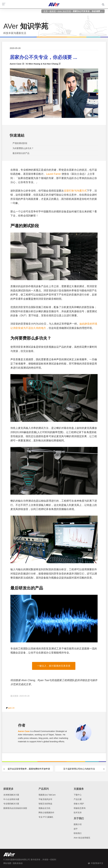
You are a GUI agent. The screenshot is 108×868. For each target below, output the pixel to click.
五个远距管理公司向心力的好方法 (79, 769)
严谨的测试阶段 (20, 143)
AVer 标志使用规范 (82, 838)
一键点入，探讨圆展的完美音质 (54, 666)
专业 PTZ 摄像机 (46, 817)
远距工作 (11, 708)
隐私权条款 (18, 863)
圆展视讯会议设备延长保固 (15, 808)
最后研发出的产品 (21, 153)
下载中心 (78, 795)
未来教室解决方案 (11, 795)
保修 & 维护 (79, 804)
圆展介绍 (78, 824)
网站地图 (7, 863)
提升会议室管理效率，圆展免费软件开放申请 (29, 769)
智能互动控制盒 (45, 804)
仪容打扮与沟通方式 (75, 191)
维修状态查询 (80, 808)
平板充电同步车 (45, 799)
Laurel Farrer (53, 174)
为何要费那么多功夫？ (23, 148)
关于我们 (79, 818)
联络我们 (78, 833)
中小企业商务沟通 (11, 799)
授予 (76, 829)
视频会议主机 (44, 808)
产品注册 (78, 799)
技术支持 (78, 813)
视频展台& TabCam (47, 795)
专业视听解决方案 (11, 804)
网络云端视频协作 (46, 813)
